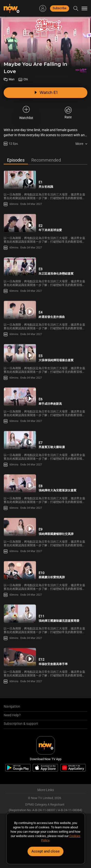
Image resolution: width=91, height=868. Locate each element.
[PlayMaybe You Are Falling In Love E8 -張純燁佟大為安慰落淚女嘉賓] (20, 483)
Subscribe (60, 8)
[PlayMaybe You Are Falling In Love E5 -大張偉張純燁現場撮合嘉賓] (20, 353)
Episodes (16, 160)
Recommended (46, 160)
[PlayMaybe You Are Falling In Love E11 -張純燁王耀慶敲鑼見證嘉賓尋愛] (20, 614)
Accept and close (46, 851)
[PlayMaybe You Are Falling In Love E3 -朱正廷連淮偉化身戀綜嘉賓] (20, 266)
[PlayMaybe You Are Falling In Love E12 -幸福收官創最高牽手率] (20, 657)
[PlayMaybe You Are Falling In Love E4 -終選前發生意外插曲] (20, 310)
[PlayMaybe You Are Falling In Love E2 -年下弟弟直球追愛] (20, 223)
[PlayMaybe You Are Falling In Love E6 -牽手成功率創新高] (20, 397)
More (79, 144)
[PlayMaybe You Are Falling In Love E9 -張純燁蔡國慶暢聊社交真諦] (20, 527)
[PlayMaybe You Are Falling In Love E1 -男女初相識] (20, 180)
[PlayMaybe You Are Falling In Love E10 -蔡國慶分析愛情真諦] (20, 570)
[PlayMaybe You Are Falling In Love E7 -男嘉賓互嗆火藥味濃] (20, 440)
